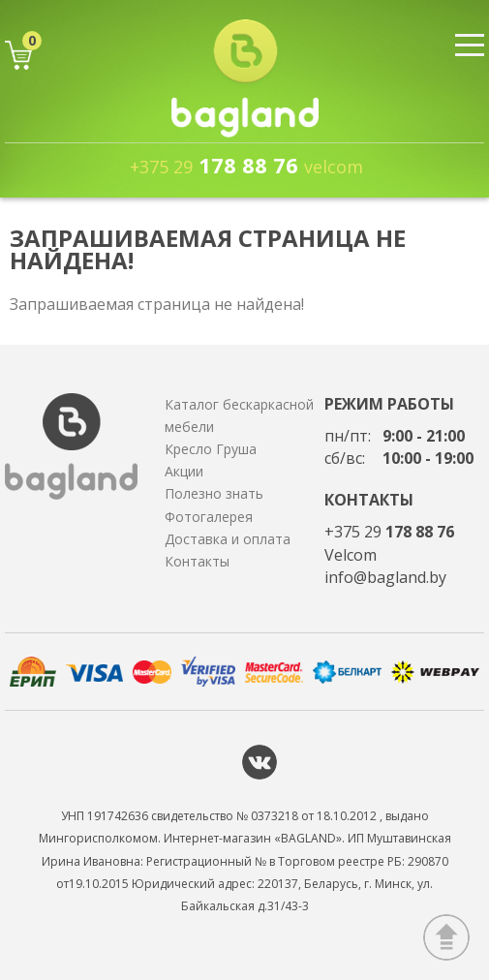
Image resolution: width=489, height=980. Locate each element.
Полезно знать (214, 493)
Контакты (197, 561)
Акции (184, 471)
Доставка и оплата (228, 539)
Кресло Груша (211, 449)
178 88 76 (246, 165)
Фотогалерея (209, 517)
